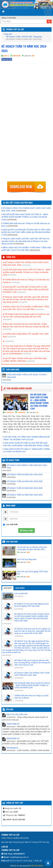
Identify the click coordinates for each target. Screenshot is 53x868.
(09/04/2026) (21, 292)
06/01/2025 (17, 56)
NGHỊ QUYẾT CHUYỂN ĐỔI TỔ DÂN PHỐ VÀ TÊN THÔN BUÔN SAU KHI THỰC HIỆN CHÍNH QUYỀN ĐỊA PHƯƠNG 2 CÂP (26, 232)
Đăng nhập (11, 506)
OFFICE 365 (27, 37)
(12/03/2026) (27, 354)
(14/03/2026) (12, 337)
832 (28, 577)
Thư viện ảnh (12, 542)
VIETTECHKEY (37, 866)
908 (28, 552)
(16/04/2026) (19, 636)
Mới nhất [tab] (8, 588)
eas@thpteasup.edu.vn (19, 857)
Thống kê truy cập (14, 803)
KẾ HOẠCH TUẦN (13, 37)
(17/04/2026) (7, 624)
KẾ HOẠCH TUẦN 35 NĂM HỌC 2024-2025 (25, 474)
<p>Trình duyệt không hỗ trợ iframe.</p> (26, 123)
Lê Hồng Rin (9, 412)
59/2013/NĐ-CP (13, 738)
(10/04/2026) (15, 282)
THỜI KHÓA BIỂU (13, 370)
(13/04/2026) (26, 265)
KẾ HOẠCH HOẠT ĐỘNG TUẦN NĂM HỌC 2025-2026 (27, 467)
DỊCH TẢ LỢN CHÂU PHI (17, 714)
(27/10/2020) (19, 596)
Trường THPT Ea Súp (15, 30)
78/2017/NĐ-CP (13, 724)
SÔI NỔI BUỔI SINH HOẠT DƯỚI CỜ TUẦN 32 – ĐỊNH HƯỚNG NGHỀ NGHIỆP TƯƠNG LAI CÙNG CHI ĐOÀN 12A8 (25, 217)
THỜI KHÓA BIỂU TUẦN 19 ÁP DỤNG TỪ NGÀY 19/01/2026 (27, 376)
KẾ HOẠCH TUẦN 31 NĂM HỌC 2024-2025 (25, 495)
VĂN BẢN (10, 710)
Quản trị (6, 56)
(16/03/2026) (7, 319)
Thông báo (37, 37)
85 (37, 412)
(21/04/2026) (19, 609)
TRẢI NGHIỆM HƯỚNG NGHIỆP (19, 389)
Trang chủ (8, 34)
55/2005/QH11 (13, 748)
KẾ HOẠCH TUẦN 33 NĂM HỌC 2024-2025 (25, 488)
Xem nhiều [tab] (20, 588)
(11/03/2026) (30, 361)
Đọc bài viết (7, 59)
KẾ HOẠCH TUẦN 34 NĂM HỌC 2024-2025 (25, 481)
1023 (29, 562)
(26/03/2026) (40, 309)
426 (33, 56)
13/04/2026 (21, 412)
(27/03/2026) (23, 302)
